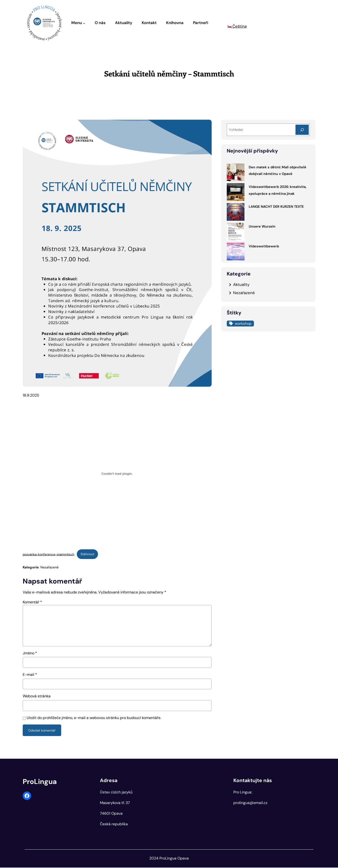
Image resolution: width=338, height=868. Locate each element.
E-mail (30, 675)
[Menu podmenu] (84, 23)
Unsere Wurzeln (262, 226)
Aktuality (241, 284)
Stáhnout (88, 554)
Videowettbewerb (264, 246)
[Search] (302, 130)
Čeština (237, 26)
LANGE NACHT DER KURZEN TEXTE (276, 207)
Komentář (32, 602)
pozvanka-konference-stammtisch (49, 554)
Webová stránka (37, 696)
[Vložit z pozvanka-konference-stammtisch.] (117, 474)
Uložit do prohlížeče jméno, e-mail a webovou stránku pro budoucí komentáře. (94, 718)
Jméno (30, 653)
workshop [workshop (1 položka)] (243, 324)
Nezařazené (49, 567)
